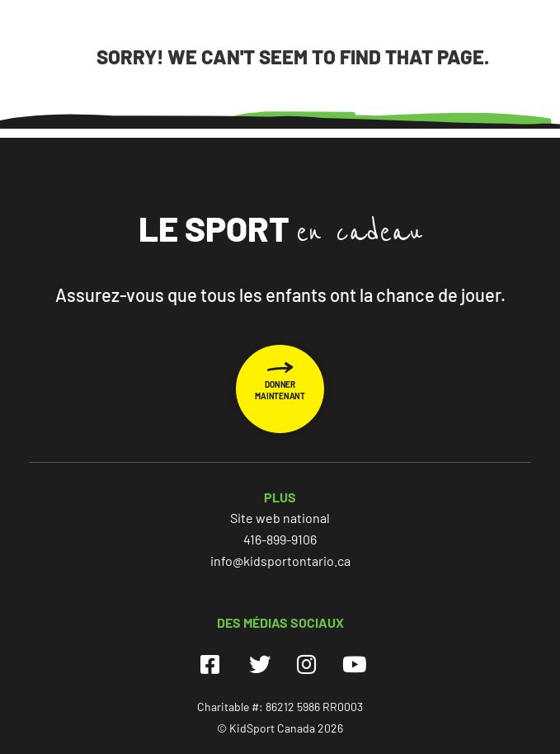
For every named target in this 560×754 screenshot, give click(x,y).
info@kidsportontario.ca (280, 561)
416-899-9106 (280, 539)
